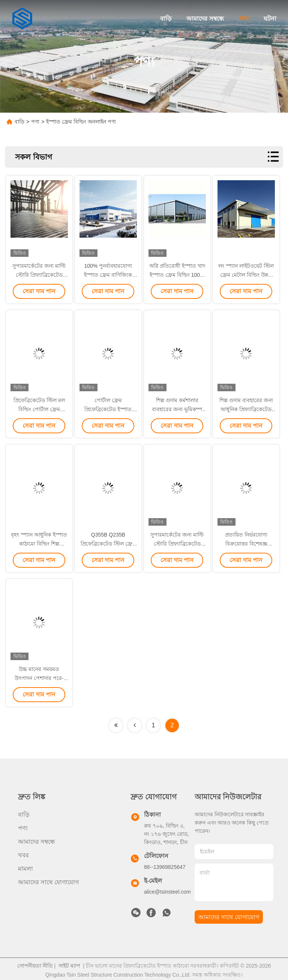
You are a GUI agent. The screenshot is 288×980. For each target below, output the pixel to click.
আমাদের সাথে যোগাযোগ (48, 882)
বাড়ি (166, 19)
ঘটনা (270, 19)
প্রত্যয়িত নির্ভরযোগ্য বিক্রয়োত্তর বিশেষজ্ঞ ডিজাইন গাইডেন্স (246, 544)
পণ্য (244, 19)
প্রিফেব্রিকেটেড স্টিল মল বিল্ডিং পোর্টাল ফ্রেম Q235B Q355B (39, 409)
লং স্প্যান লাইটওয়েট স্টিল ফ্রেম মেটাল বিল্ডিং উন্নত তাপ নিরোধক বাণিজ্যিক (246, 275)
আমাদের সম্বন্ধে (205, 19)
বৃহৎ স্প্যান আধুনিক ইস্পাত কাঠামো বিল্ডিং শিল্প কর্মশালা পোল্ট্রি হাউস (39, 544)
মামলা (25, 869)
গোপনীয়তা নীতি (35, 963)
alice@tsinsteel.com (167, 892)
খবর (23, 855)
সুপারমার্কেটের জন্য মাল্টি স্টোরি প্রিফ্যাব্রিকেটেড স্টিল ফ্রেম (39, 275)
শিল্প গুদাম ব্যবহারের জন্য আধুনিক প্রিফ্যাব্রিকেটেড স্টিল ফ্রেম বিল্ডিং (246, 409)
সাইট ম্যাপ (69, 963)
